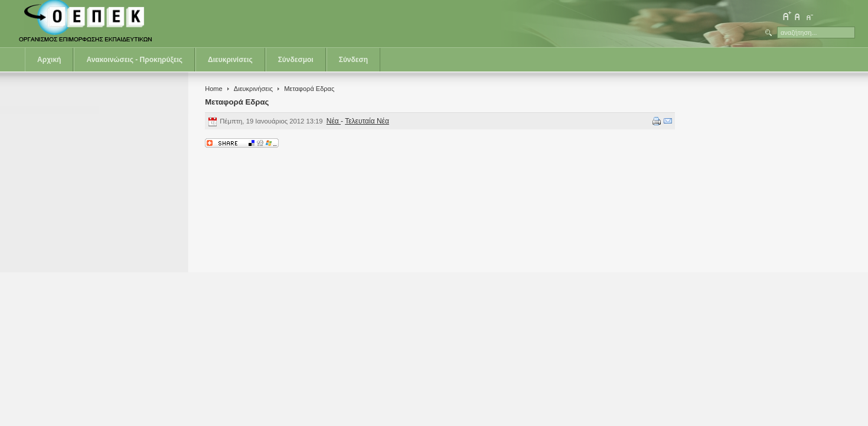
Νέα (334, 121)
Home (213, 89)
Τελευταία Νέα (367, 121)
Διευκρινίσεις (230, 60)
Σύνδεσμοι (296, 60)
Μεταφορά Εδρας (237, 102)
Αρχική (49, 60)
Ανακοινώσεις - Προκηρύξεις (134, 60)
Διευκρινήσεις (253, 89)
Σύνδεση (353, 60)
